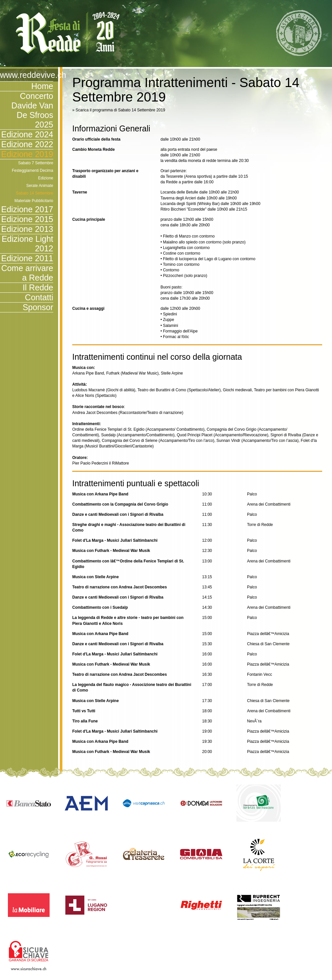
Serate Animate (40, 186)
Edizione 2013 (27, 229)
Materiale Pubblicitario (34, 201)
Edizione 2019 (27, 154)
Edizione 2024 (27, 134)
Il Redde (38, 287)
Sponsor (38, 307)
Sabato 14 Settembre (35, 193)
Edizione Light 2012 (27, 244)
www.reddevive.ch (27, 75)
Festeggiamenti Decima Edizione (33, 174)
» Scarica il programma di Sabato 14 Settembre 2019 (119, 110)
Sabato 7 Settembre (36, 163)
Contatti (39, 297)
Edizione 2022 (27, 144)
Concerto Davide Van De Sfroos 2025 (32, 110)
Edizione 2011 (27, 258)
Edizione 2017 (27, 209)
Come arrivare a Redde (27, 273)
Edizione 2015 (27, 219)
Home (42, 86)
